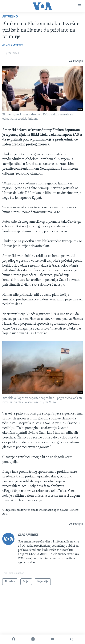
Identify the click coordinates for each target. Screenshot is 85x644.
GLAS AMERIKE (13, 46)
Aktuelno (10, 17)
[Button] (76, 61)
